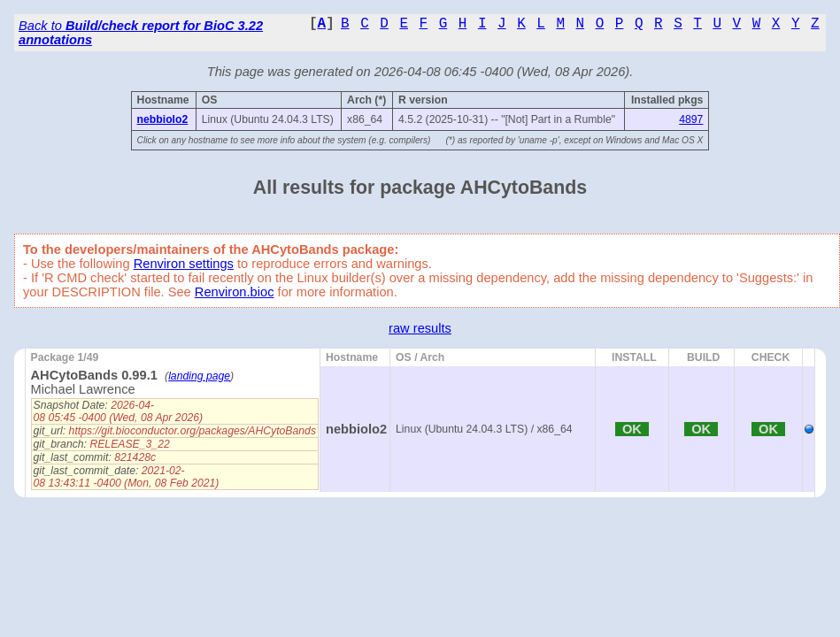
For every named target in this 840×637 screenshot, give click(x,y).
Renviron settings (184, 264)
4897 (691, 119)
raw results (420, 328)
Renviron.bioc (235, 292)
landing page (199, 376)
